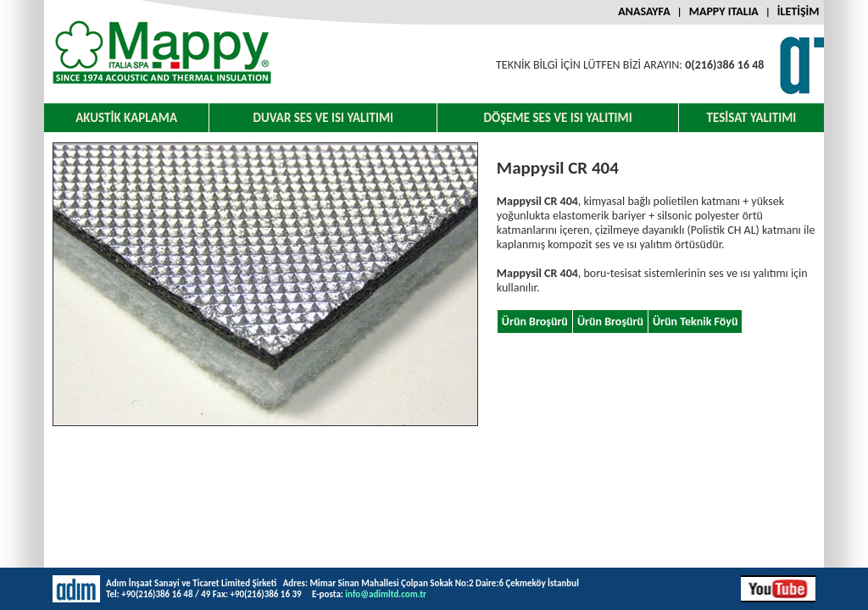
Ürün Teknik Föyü (695, 322)
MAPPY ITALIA (724, 11)
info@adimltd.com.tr (386, 594)
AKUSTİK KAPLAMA (126, 118)
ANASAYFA (644, 11)
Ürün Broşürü (535, 322)
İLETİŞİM (798, 11)
